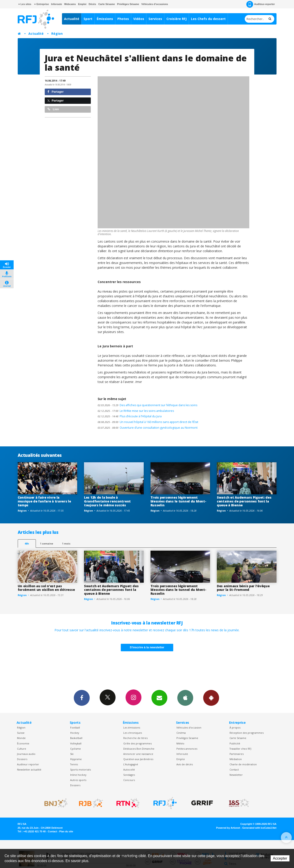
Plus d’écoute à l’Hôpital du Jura (130, 416)
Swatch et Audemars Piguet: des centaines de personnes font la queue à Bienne (244, 501)
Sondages (129, 775)
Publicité (235, 743)
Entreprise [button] (41, 4)
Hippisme (76, 759)
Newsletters (159, 698)
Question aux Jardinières (138, 759)
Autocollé (129, 770)
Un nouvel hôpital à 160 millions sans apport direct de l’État (148, 422)
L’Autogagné (131, 764)
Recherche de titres (135, 738)
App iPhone (185, 698)
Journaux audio (26, 754)
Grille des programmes (137, 743)
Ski (72, 754)
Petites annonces (187, 749)
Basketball (76, 738)
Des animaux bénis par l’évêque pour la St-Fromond (243, 588)
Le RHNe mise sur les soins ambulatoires (136, 411)
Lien (53, 109)
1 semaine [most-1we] (47, 543)
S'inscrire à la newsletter (147, 647)
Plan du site (66, 831)
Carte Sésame (107, 4)
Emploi (82, 4)
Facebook (82, 698)
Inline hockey (78, 775)
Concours (129, 780)
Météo (180, 743)
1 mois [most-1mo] (66, 543)
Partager (56, 92)
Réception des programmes (247, 733)
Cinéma (181, 733)
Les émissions (132, 727)
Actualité (72, 19)
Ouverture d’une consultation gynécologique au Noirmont (148, 428)
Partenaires (237, 754)
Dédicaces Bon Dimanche (139, 749)
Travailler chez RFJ (240, 749)
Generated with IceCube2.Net (259, 828)
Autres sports (78, 780)
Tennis (74, 764)
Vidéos (139, 19)
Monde (21, 738)
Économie (23, 743)
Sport (88, 19)
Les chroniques (133, 733)
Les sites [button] (25, 4)
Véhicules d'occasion (189, 727)
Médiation (236, 759)
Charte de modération (243, 764)
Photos (123, 19)
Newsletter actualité (29, 770)
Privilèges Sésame (128, 4)
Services (155, 19)
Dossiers (22, 759)
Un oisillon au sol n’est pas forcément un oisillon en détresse (46, 588)
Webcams (70, 4)
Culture (22, 749)
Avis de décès (185, 764)
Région (57, 34)
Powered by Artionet (228, 828)
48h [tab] (27, 543)
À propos (235, 727)
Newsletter (236, 775)
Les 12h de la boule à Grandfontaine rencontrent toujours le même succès (107, 501)
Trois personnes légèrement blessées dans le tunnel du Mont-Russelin (178, 501)
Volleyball (76, 743)
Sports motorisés (80, 770)
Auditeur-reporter (261, 4)
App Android (211, 698)
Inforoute (57, 4)
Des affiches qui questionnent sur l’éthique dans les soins (147, 405)
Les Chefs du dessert (208, 19)
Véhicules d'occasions (155, 4)
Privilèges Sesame (187, 738)
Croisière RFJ (177, 19)
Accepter (280, 858)
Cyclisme (75, 749)
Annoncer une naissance (138, 754)
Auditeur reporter (28, 764)
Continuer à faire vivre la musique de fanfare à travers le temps (44, 501)
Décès (92, 4)
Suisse (21, 733)
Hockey (75, 733)
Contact (234, 770)
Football (75, 727)
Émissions (105, 19)
